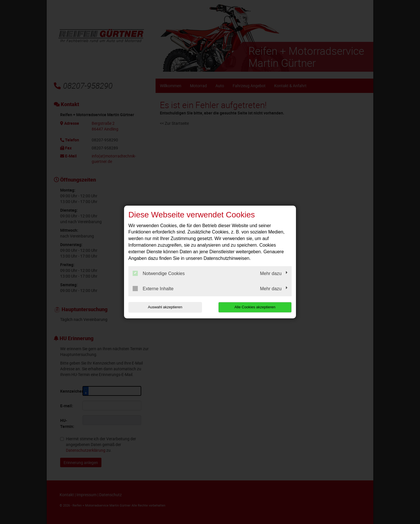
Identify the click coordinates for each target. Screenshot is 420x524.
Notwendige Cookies (159, 273)
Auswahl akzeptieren (165, 307)
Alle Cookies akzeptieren (255, 307)
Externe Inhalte (153, 289)
